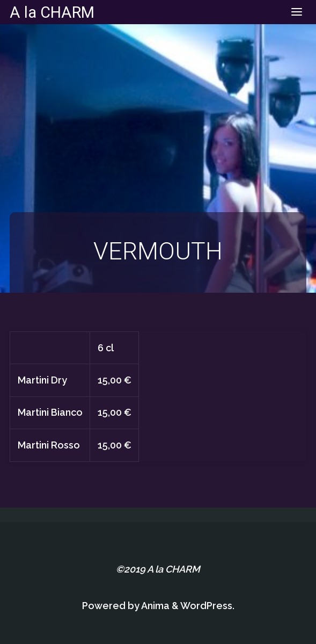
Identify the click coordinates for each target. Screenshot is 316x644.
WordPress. (207, 606)
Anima (155, 606)
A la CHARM (52, 12)
